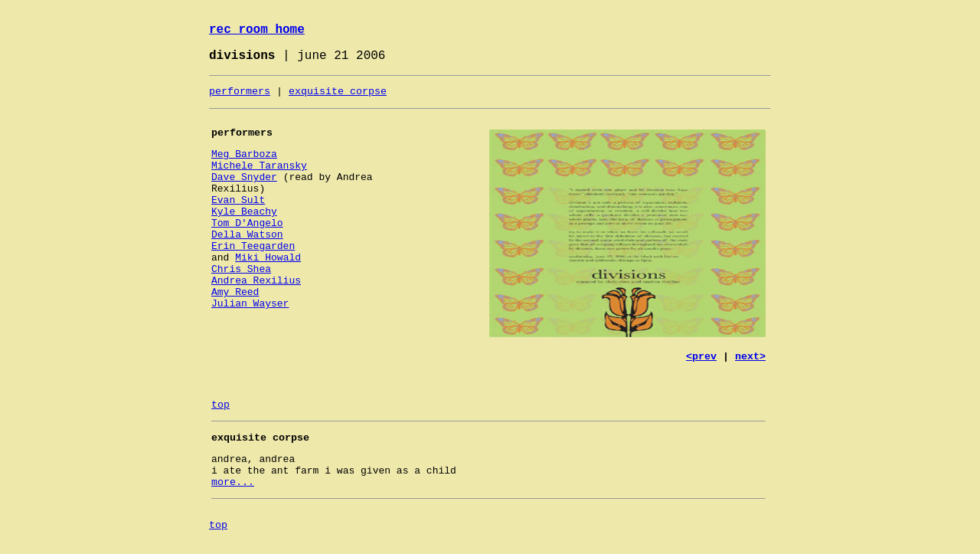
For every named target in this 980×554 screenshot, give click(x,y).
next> (750, 357)
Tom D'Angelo (247, 223)
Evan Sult (238, 200)
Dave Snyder (244, 177)
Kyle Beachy (244, 212)
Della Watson (247, 235)
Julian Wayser (250, 304)
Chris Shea (241, 269)
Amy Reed (235, 292)
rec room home (257, 30)
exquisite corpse (338, 92)
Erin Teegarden (253, 246)
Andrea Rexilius (256, 281)
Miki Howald (268, 258)
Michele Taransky (259, 166)
